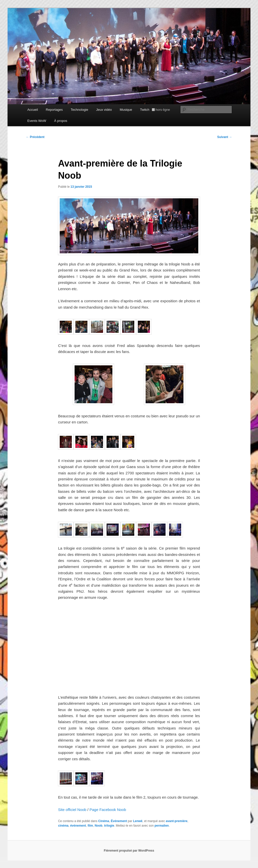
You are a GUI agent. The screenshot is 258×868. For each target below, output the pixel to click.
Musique (126, 110)
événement (78, 826)
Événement (119, 821)
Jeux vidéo (104, 110)
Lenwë (138, 821)
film (90, 826)
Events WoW (37, 121)
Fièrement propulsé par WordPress (129, 851)
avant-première (177, 821)
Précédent (35, 137)
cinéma (63, 826)
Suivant (225, 137)
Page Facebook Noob (108, 810)
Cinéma (104, 821)
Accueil (33, 110)
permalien (162, 826)
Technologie (79, 110)
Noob (99, 826)
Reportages (54, 110)
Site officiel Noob (72, 810)
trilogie (109, 826)
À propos (61, 121)
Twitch (155, 110)
